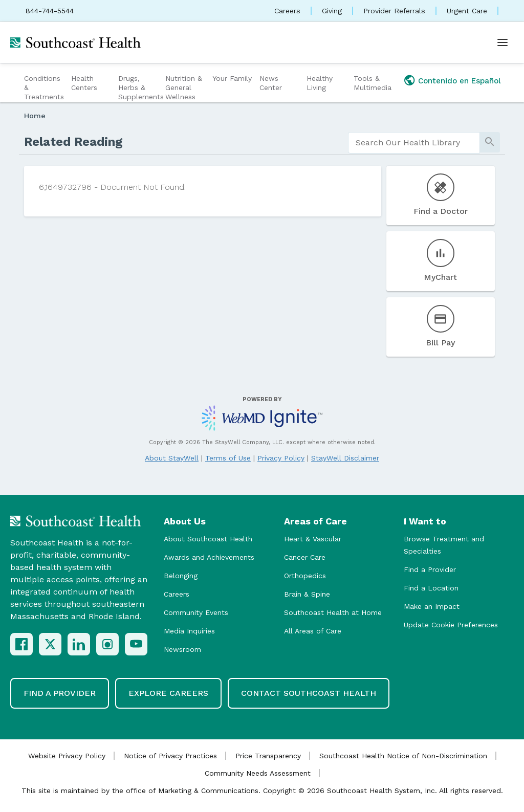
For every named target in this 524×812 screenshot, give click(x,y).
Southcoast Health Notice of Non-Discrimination (403, 756)
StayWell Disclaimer (345, 458)
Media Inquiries (189, 631)
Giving (332, 11)
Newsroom (182, 649)
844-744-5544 (50, 11)
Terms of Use (228, 458)
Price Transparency (268, 756)
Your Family (232, 78)
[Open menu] (503, 42)
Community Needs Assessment (258, 773)
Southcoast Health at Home (333, 612)
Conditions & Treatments (44, 87)
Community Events (196, 612)
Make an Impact (432, 606)
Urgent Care (467, 11)
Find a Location (431, 588)
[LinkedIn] (79, 644)
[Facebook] (21, 644)
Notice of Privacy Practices (170, 756)
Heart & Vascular (313, 539)
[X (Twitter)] (50, 644)
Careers (287, 11)
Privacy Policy (281, 458)
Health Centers (84, 83)
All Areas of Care (313, 631)
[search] (414, 143)
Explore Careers (168, 693)
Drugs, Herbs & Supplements (140, 87)
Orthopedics (305, 576)
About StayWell (172, 458)
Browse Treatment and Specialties (444, 545)
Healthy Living (320, 83)
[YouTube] (136, 644)
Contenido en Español (460, 81)
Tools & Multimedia (373, 83)
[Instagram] (107, 644)
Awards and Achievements (209, 557)
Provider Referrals (394, 11)
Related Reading (73, 142)
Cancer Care (305, 557)
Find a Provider (430, 569)
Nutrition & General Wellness (184, 87)
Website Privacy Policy (67, 756)
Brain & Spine (307, 594)
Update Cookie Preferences (451, 625)
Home (35, 116)
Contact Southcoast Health (309, 693)
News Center (271, 83)
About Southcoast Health (208, 539)
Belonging (181, 576)
